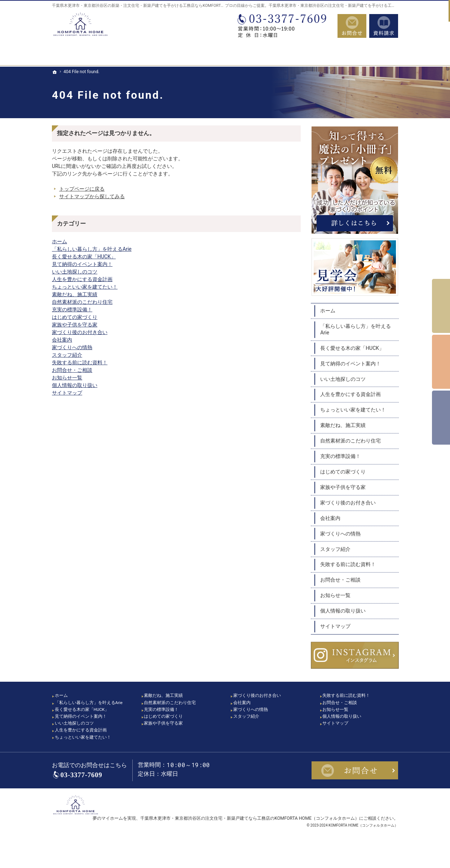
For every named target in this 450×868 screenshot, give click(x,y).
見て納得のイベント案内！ (82, 264)
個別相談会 (441, 362)
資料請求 (384, 26)
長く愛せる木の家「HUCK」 (84, 257)
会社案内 (62, 340)
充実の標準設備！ (72, 310)
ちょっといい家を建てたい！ (85, 287)
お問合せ (352, 26)
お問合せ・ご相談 (72, 370)
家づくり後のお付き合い (80, 332)
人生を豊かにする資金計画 (82, 279)
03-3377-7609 (284, 26)
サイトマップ (67, 393)
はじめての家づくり (75, 317)
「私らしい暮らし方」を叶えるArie (92, 249)
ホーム (59, 241)
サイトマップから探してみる (92, 196)
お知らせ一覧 (67, 378)
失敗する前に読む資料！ (80, 362)
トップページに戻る (82, 189)
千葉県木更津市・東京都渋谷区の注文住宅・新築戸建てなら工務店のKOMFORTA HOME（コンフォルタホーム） (250, 834)
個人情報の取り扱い (75, 385)
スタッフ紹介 (67, 355)
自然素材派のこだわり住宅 (82, 302)
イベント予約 (441, 306)
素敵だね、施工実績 (75, 294)
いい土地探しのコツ (75, 272)
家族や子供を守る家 (75, 325)
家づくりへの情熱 (72, 347)
